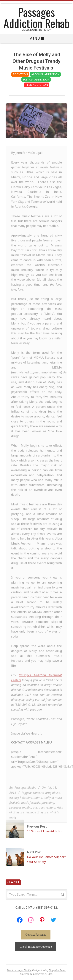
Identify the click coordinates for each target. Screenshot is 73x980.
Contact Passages (36, 935)
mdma (38, 804)
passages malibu (20, 813)
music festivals (31, 809)
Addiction (20, 74)
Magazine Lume (57, 970)
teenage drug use (37, 818)
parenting (48, 809)
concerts (38, 799)
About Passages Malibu (19, 970)
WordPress (38, 974)
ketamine (26, 804)
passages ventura (44, 813)
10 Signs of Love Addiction (45, 831)
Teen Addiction (37, 85)
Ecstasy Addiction (36, 79)
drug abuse (53, 799)
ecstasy (14, 804)
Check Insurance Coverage (36, 947)
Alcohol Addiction (45, 74)
